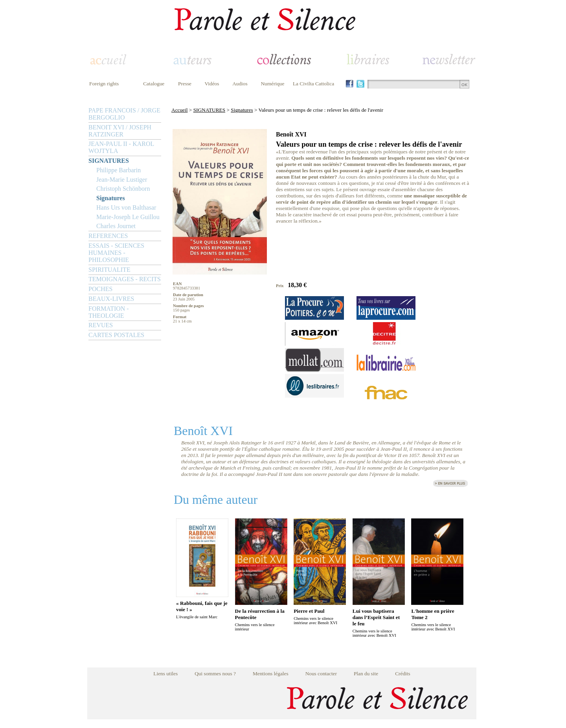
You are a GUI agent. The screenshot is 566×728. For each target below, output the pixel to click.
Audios (240, 84)
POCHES (100, 289)
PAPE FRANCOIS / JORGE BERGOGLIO (124, 114)
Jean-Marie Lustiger (122, 180)
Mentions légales (271, 674)
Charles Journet (116, 226)
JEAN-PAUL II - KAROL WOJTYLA (121, 147)
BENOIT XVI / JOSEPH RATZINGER (120, 131)
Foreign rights (104, 84)
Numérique (272, 84)
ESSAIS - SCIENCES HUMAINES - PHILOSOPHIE (116, 253)
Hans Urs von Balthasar (126, 207)
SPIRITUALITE (109, 270)
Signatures (111, 198)
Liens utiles (165, 674)
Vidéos (212, 84)
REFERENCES (108, 236)
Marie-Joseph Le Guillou (128, 217)
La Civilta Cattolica (313, 84)
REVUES (101, 325)
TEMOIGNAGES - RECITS (125, 279)
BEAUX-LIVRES (111, 299)
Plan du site (366, 674)
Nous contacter (321, 674)
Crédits (403, 674)
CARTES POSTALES (116, 335)
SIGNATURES (109, 161)
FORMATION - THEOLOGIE (109, 312)
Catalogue (154, 84)
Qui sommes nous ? (215, 674)
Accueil (179, 110)
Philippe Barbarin (119, 170)
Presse (185, 84)
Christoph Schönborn (123, 189)
